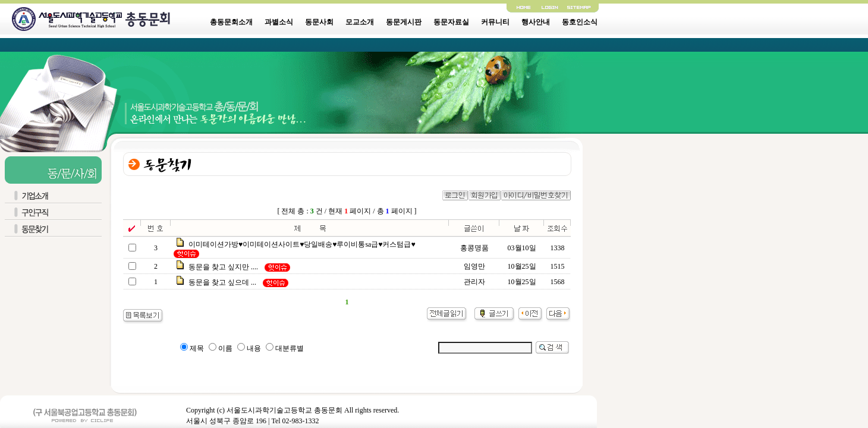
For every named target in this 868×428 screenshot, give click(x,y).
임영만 (474, 266)
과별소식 (279, 22)
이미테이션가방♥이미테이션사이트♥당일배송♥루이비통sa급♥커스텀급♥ (302, 244)
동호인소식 (580, 22)
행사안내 (536, 22)
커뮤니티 (495, 22)
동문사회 (319, 22)
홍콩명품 (474, 248)
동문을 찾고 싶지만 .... (223, 267)
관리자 (474, 282)
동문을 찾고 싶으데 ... (222, 282)
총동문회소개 (231, 22)
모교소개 (360, 22)
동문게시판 (404, 22)
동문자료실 (451, 22)
